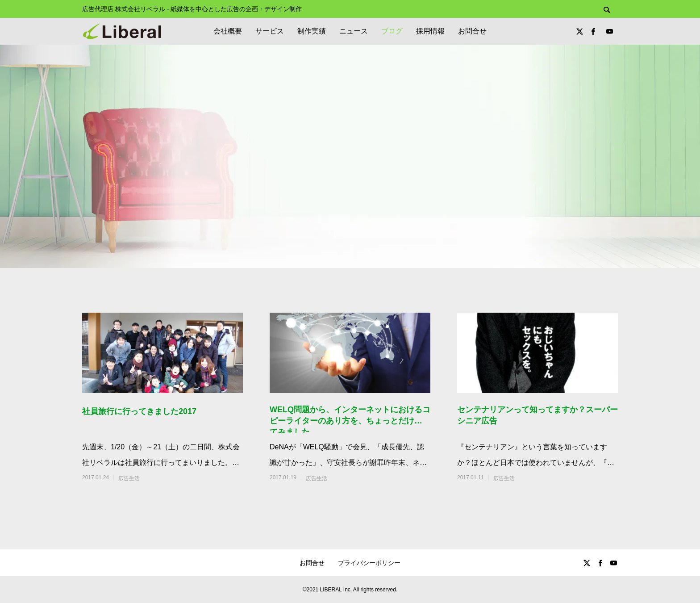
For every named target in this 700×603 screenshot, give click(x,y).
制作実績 (312, 31)
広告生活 (129, 478)
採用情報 (430, 31)
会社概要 (228, 31)
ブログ (392, 31)
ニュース (354, 31)
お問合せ (472, 31)
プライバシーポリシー (369, 563)
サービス (270, 31)
